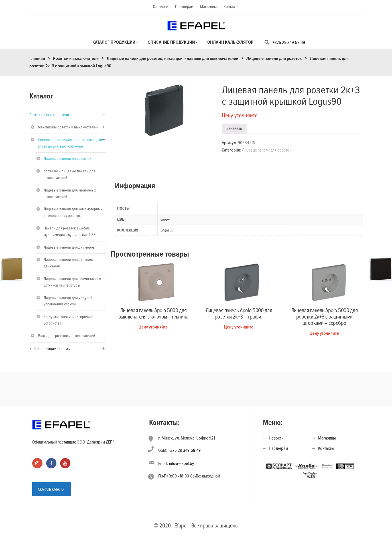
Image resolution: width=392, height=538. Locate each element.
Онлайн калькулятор (230, 42)
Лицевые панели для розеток (274, 59)
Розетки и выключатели (76, 59)
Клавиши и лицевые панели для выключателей (69, 174)
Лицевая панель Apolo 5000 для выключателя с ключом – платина (153, 314)
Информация (135, 186)
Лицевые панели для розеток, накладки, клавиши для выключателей (172, 59)
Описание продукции (171, 42)
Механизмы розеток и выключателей (68, 127)
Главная (37, 59)
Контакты (231, 7)
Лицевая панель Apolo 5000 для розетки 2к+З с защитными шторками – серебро (324, 317)
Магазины (208, 7)
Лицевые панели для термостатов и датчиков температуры (72, 282)
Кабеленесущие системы (50, 349)
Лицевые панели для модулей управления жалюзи (68, 301)
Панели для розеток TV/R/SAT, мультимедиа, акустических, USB (70, 231)
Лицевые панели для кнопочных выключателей (70, 194)
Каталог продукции (114, 42)
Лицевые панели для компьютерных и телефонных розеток (73, 212)
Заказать (234, 128)
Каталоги (161, 7)
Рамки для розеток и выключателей (67, 336)
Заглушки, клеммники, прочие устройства (68, 320)
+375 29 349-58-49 (289, 43)
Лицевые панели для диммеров (69, 247)
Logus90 (167, 230)
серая (165, 219)
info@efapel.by (182, 464)
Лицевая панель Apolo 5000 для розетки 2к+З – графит (239, 314)
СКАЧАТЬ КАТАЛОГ (52, 489)
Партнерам (184, 7)
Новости (276, 438)
